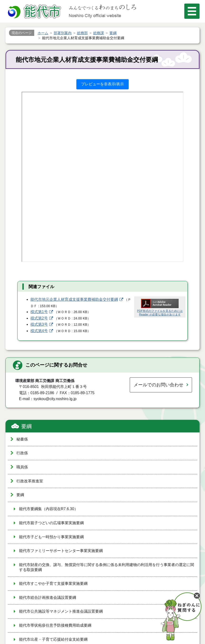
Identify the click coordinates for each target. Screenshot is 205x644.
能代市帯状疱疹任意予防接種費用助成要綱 (55, 625)
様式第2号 (39, 318)
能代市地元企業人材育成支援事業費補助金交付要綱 (74, 299)
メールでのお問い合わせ (159, 385)
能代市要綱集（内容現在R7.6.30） (49, 509)
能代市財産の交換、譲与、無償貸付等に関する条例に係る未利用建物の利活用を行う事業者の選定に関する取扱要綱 (107, 567)
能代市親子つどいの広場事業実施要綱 (51, 523)
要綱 (26, 426)
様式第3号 (39, 324)
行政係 (22, 453)
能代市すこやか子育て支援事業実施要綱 (53, 583)
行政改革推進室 (30, 481)
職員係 (22, 467)
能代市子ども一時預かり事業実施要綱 (51, 537)
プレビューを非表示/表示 (102, 84)
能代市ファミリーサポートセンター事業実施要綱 (61, 551)
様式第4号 (39, 331)
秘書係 (22, 439)
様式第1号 (39, 312)
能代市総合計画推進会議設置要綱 (48, 598)
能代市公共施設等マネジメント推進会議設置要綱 (61, 611)
